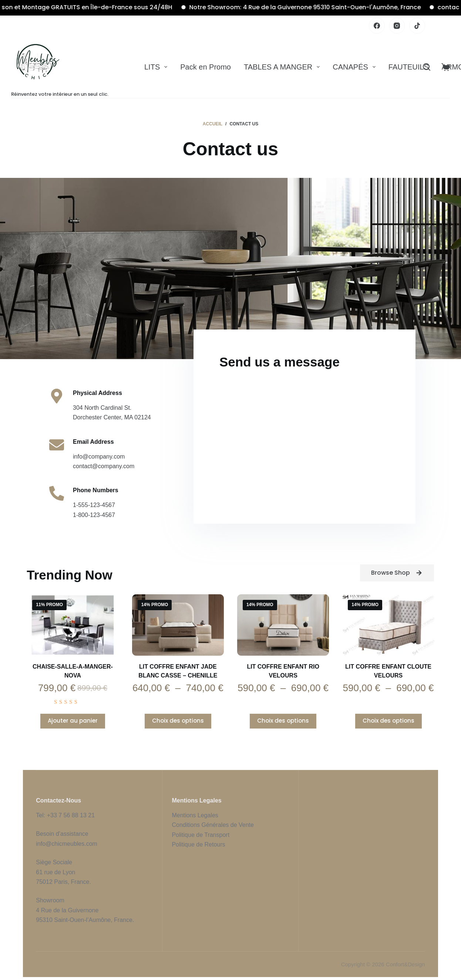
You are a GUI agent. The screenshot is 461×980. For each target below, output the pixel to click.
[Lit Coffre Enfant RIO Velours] (283, 625)
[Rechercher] (427, 67)
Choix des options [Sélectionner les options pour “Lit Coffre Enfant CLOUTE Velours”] (388, 721)
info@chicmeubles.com (67, 844)
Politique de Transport (201, 835)
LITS (157, 67)
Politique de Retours (198, 844)
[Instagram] (397, 26)
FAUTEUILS (409, 67)
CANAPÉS (355, 67)
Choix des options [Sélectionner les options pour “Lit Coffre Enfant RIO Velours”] (283, 721)
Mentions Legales (195, 815)
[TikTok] (417, 26)
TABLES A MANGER (283, 67)
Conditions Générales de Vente (213, 825)
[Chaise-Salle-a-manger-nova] (73, 625)
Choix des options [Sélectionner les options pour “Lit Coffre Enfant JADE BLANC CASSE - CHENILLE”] (178, 721)
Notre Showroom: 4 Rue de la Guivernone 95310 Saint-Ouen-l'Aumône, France (314, 7)
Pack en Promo (206, 67)
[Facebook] (377, 26)
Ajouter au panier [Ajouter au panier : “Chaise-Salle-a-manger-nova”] (73, 721)
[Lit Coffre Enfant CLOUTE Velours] (388, 625)
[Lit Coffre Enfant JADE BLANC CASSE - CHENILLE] (178, 625)
